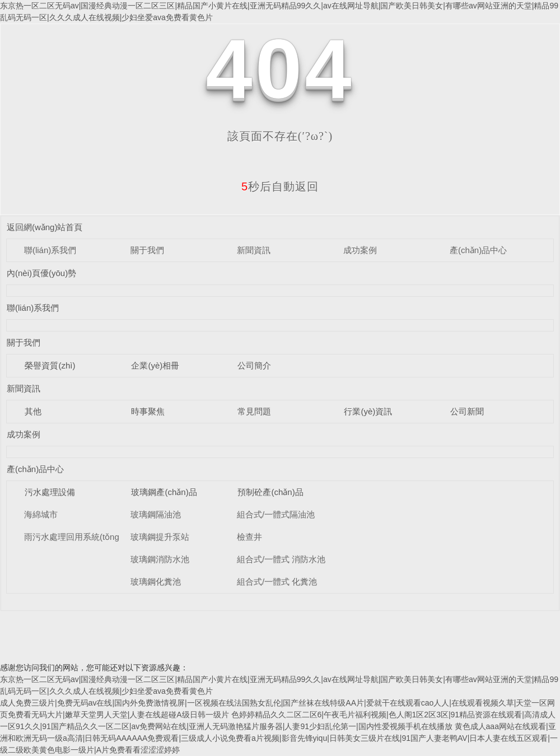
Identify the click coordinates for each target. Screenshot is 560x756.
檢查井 (249, 537)
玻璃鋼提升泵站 (160, 537)
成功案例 (360, 250)
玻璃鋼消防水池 (160, 559)
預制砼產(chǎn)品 (270, 492)
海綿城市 (41, 514)
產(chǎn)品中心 (478, 250)
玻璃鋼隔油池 (156, 514)
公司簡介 (254, 365)
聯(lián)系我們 (50, 250)
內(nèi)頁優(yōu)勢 (41, 273)
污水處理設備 (50, 492)
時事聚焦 (148, 411)
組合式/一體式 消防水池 (281, 559)
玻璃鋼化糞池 (156, 582)
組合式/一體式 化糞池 (277, 582)
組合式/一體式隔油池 (276, 514)
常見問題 (254, 411)
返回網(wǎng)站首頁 (45, 227)
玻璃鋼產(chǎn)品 (164, 492)
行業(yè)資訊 (368, 411)
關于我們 (147, 250)
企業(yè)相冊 (155, 365)
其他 (33, 411)
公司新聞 (467, 411)
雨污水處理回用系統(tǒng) (73, 537)
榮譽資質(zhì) (50, 365)
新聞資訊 (254, 250)
